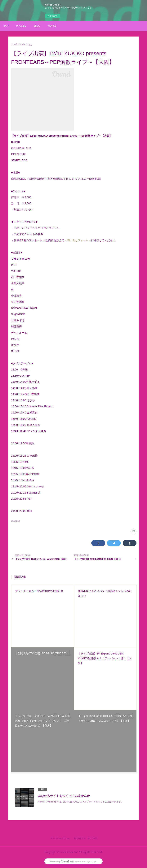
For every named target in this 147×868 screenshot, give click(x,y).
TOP (6, 26)
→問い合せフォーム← (78, 240)
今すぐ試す (52, 16)
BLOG (37, 26)
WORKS (52, 26)
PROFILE (21, 26)
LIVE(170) (15, 521)
